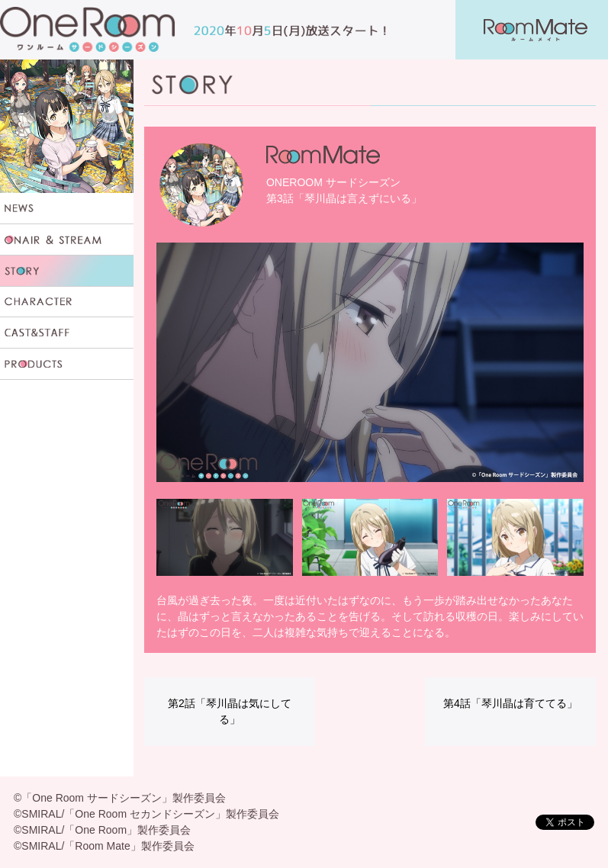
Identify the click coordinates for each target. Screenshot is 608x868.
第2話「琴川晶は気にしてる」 (230, 711)
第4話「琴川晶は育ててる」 (510, 703)
